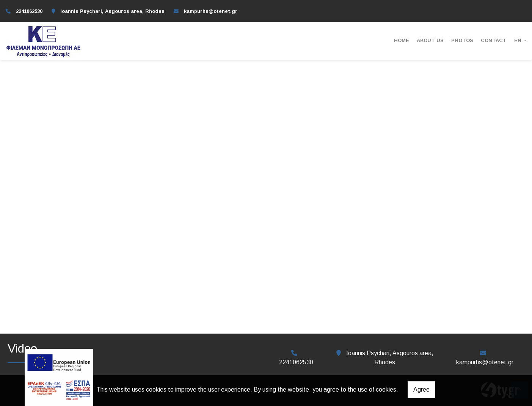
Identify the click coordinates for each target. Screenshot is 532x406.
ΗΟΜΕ (402, 40)
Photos (462, 40)
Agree (421, 390)
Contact (494, 40)
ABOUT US (430, 40)
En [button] (519, 40)
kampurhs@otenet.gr (211, 11)
